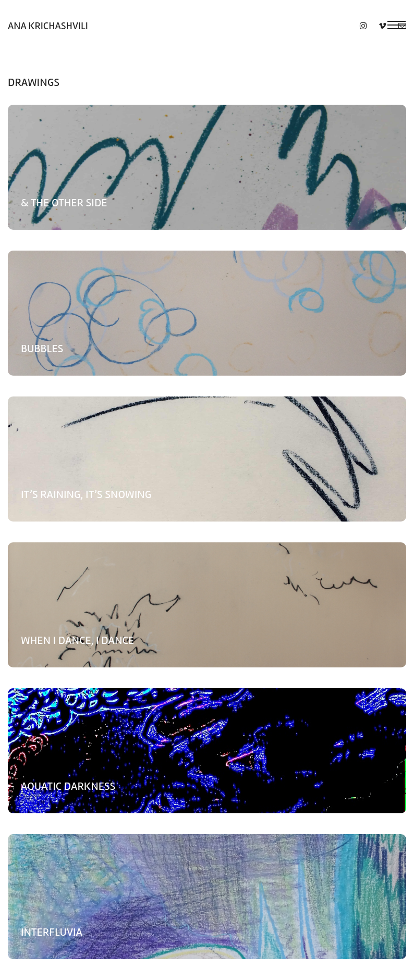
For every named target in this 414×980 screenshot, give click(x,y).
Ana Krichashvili (48, 26)
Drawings (34, 82)
